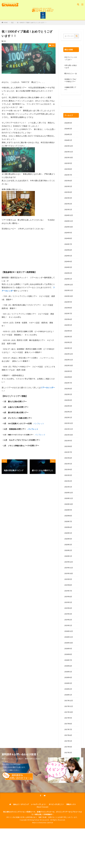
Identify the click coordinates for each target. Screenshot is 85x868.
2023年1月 (68, 348)
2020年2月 (68, 550)
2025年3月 (68, 198)
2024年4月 (68, 261)
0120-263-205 (70, 103)
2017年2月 (68, 758)
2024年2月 (68, 273)
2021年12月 (69, 423)
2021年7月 (68, 452)
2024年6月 (68, 250)
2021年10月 (69, 435)
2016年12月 (69, 770)
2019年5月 (68, 602)
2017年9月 (68, 718)
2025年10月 (69, 157)
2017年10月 (69, 712)
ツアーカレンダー (48, 387)
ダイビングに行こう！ (56, 839)
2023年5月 (68, 325)
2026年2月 (68, 134)
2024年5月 (68, 256)
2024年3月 (68, 267)
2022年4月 (68, 400)
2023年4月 (68, 331)
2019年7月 (68, 591)
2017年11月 (69, 706)
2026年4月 (68, 123)
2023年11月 (69, 290)
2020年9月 (68, 510)
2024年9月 (68, 233)
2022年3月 (68, 406)
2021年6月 (68, 458)
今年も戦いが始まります (71, 66)
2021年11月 (69, 429)
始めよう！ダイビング (21, 839)
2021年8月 (68, 446)
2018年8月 (68, 654)
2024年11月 (69, 221)
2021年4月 (68, 469)
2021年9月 (68, 441)
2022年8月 (68, 377)
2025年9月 (68, 163)
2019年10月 (69, 573)
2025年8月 (68, 169)
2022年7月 (68, 383)
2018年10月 (69, 643)
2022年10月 (69, 365)
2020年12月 (69, 493)
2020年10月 (69, 504)
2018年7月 (68, 660)
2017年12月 (69, 701)
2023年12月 (69, 285)
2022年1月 (68, 417)
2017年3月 (68, 753)
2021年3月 (68, 475)
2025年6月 (68, 181)
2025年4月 (68, 192)
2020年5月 (68, 533)
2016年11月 (69, 776)
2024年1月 (68, 279)
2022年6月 (68, 389)
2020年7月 (68, 521)
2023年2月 (68, 342)
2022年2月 (68, 412)
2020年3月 (68, 545)
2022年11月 (69, 360)
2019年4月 (68, 608)
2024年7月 (68, 244)
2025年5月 (68, 186)
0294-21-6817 (44, 11)
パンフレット (39, 423)
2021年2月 (68, 481)
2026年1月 (68, 140)
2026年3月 (68, 129)
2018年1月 (68, 695)
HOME (6, 22)
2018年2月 (68, 689)
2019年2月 (68, 620)
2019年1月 (68, 625)
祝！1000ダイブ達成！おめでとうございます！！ (32, 22)
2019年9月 (68, 579)
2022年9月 (68, 371)
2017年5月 (68, 741)
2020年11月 (69, 498)
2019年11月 (69, 568)
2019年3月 (68, 614)
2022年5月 (68, 394)
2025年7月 (68, 175)
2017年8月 (68, 724)
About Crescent (42, 842)
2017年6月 (68, 735)
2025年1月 (68, 209)
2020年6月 (68, 527)
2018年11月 (69, 637)
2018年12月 (69, 631)
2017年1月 (68, 764)
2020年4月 (68, 539)
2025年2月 (68, 204)
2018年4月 (68, 677)
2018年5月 (68, 672)
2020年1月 (68, 556)
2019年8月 (68, 585)
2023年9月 (68, 302)
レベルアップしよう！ (39, 839)
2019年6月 (68, 597)
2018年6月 (68, 666)
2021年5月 (68, 464)
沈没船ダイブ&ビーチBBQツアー (70, 80)
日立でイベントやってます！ (71, 58)
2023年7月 (68, 313)
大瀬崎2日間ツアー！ (70, 88)
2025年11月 (69, 152)
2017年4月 (68, 747)
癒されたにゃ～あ (71, 73)
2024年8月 (68, 238)
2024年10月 (69, 227)
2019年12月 (69, 562)
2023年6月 (68, 319)
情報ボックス (71, 839)
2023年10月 (69, 296)
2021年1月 (68, 487)
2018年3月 (68, 683)
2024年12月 (69, 215)
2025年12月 (69, 146)
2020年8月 (68, 516)
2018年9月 (68, 649)
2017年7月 (68, 729)
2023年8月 (68, 308)
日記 (12, 22)
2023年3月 (68, 337)
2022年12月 (69, 354)
